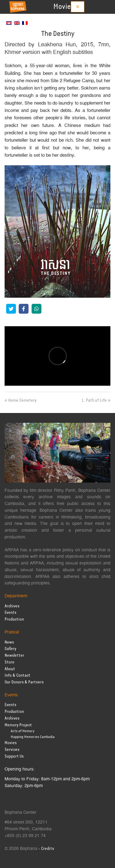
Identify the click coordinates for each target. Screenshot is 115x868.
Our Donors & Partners (24, 682)
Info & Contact (17, 676)
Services (12, 750)
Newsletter (14, 656)
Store (10, 662)
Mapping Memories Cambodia (33, 737)
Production (14, 619)
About (10, 669)
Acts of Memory (23, 731)
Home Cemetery (22, 400)
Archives (12, 606)
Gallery (10, 649)
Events (10, 613)
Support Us (14, 757)
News (9, 642)
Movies (64, 7)
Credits (48, 849)
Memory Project (18, 725)
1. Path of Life (94, 400)
